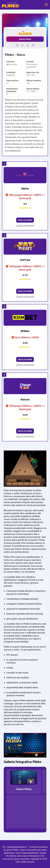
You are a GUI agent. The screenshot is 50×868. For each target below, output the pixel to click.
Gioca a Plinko (25, 39)
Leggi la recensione (25, 225)
